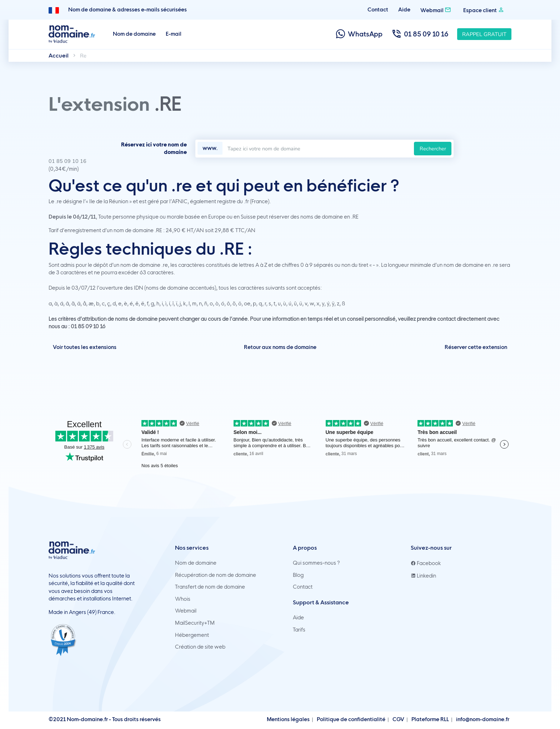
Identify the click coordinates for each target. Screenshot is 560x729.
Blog (298, 575)
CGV (398, 719)
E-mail (174, 34)
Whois (183, 599)
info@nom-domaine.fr (483, 719)
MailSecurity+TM (195, 623)
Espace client (484, 10)
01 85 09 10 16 (420, 34)
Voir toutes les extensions (85, 347)
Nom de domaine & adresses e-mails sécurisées (127, 10)
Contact (378, 10)
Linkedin (423, 576)
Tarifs (299, 630)
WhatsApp (359, 34)
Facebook (426, 563)
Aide (404, 10)
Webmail (436, 10)
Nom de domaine (134, 34)
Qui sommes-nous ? (316, 563)
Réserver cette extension (476, 347)
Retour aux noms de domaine (280, 347)
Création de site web (200, 647)
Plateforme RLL (430, 719)
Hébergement (192, 635)
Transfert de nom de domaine (210, 587)
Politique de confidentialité (351, 719)
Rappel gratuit (484, 34)
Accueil (59, 56)
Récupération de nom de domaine (216, 575)
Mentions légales (288, 719)
